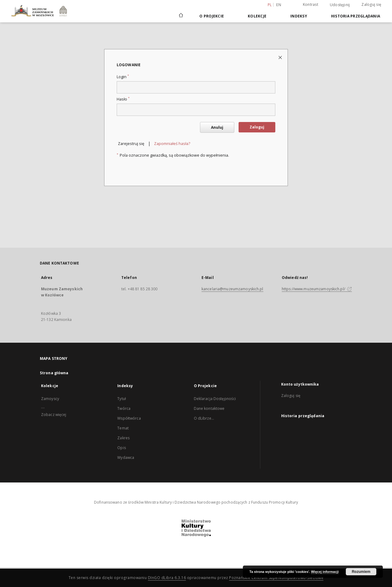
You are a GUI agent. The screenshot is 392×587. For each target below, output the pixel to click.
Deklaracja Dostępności (215, 399)
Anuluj (217, 127)
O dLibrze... (204, 418)
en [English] (279, 5)
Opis (121, 448)
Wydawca (126, 457)
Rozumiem (361, 572)
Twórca (124, 408)
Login (123, 77)
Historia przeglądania (356, 16)
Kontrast (311, 4)
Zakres (123, 438)
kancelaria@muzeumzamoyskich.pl (232, 289)
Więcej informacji (325, 572)
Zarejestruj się (131, 144)
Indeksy (299, 16)
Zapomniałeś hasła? (172, 144)
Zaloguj (257, 127)
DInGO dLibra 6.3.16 (167, 578)
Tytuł (122, 399)
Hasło (123, 99)
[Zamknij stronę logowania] (281, 57)
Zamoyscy (50, 399)
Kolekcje (257, 16)
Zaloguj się (371, 4)
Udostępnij (340, 5)
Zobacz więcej (54, 415)
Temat (123, 428)
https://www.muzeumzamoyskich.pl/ (317, 289)
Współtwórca (129, 418)
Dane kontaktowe (209, 408)
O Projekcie (212, 16)
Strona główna (54, 373)
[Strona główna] (181, 16)
